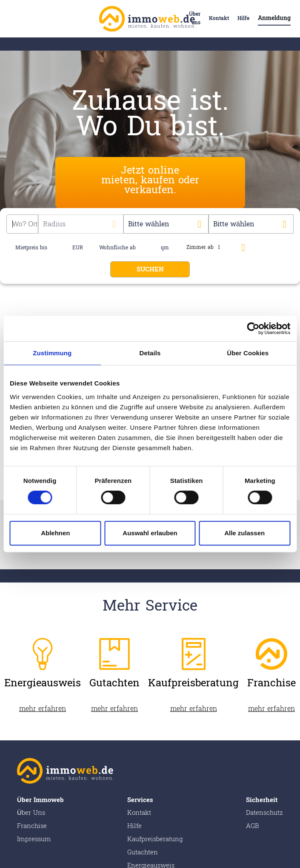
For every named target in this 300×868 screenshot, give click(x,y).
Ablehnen (55, 533)
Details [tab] (150, 353)
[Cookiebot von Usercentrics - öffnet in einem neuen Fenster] (253, 328)
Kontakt (219, 19)
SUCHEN (150, 270)
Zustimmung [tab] (52, 353)
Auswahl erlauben (150, 533)
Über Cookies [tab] (248, 353)
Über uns (195, 19)
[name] (61, 247)
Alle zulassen (244, 533)
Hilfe (243, 19)
